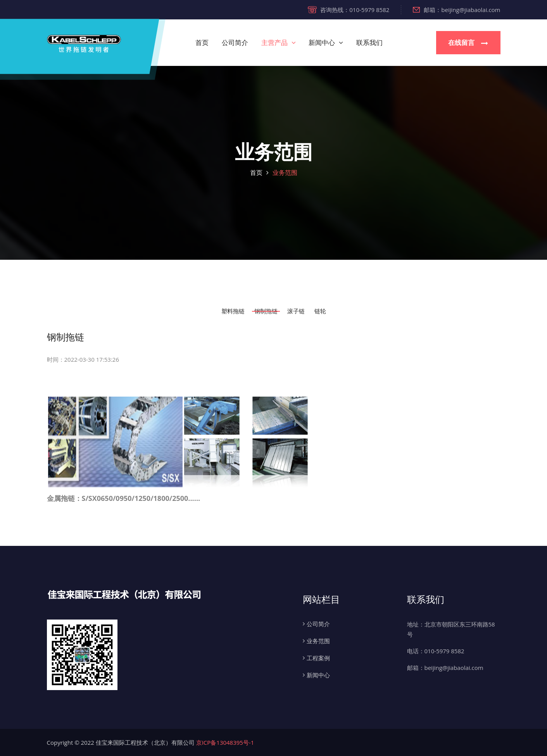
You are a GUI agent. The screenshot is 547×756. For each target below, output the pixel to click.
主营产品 (274, 43)
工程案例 (318, 658)
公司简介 (235, 43)
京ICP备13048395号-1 (225, 742)
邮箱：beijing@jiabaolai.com (456, 10)
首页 (202, 43)
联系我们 (369, 43)
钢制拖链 (266, 311)
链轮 (320, 311)
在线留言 (468, 43)
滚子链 (296, 311)
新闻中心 (322, 43)
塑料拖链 (233, 311)
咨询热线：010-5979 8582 (349, 10)
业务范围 (285, 173)
